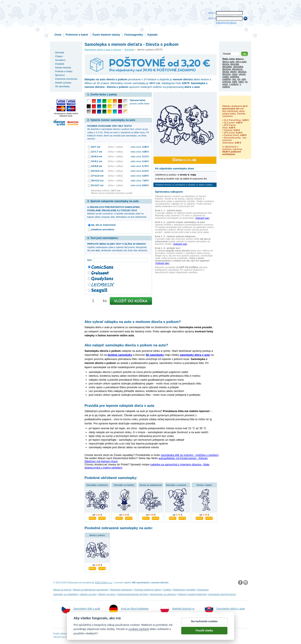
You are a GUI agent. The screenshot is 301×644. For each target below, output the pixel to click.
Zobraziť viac (202, 218)
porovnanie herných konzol (222, 594)
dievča (226, 64)
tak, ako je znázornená (103, 225)
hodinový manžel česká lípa (192, 594)
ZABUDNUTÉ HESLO (226, 23)
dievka (226, 72)
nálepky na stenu (107, 594)
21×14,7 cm (97, 185)
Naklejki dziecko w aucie (177, 613)
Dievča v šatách (204, 485)
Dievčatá (129, 50)
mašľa (226, 77)
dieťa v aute (228, 61)
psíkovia (227, 82)
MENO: (212, 13)
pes (234, 79)
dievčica (242, 72)
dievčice (227, 74)
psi (239, 79)
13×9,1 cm (97, 161)
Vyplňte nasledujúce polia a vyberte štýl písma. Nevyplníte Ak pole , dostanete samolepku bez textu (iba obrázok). (118, 247)
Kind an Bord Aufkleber (129, 609)
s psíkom (234, 84)
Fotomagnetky (134, 35)
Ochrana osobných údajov (148, 590)
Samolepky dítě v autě (81, 609)
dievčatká (238, 67)
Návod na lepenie (62, 590)
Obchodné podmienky (121, 590)
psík (244, 79)
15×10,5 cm (97, 171)
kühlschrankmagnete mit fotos (133, 594)
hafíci (241, 82)
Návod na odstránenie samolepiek (91, 590)
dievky (234, 72)
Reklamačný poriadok (184, 590)
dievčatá (235, 64)
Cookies (167, 590)
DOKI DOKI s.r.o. (104, 583)
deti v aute (241, 61)
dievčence (237, 69)
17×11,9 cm (97, 176)
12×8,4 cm (97, 156)
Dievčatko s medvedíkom (178, 485)
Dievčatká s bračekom (97, 485)
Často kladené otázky (106, 35)
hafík (235, 82)
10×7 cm (96, 147)
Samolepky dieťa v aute (225, 609)
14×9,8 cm (97, 166)
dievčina (227, 69)
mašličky (227, 79)
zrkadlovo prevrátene (103, 229)
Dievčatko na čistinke (124, 485)
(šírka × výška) (115, 147)
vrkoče (242, 74)
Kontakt (152, 35)
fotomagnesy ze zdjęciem (163, 594)
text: (90, 260)
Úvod (58, 35)
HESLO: (212, 19)
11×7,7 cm (97, 152)
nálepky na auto (88, 594)
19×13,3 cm (97, 181)
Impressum (203, 590)
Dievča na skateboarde (151, 485)
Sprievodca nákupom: (169, 192)
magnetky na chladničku (66, 594)
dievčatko (227, 67)
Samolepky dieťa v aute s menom (103, 50)
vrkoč (235, 74)
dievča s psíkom (97, 535)
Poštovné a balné (77, 35)
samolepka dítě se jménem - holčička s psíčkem (190, 455)
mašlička (234, 77)
